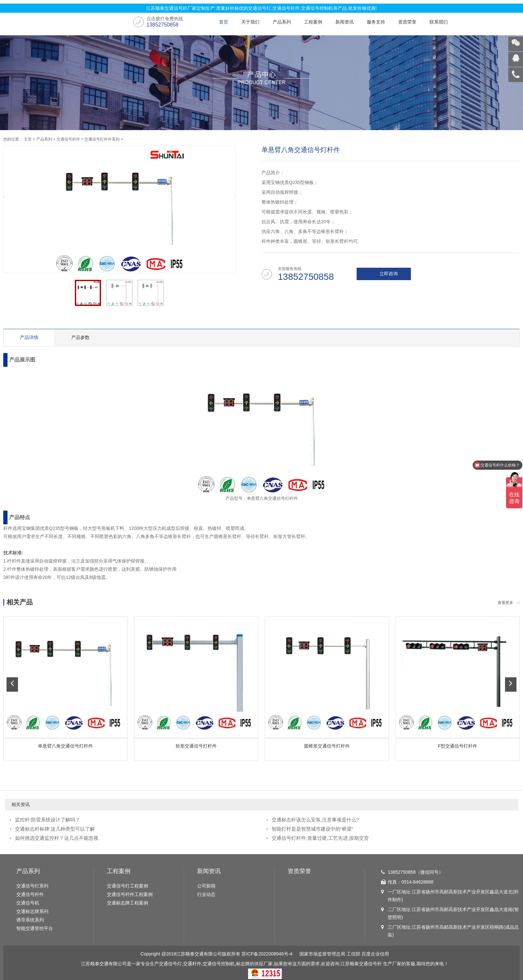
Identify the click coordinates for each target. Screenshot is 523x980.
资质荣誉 (407, 22)
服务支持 (376, 22)
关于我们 (250, 22)
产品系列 (282, 22)
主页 (28, 139)
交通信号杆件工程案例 (130, 894)
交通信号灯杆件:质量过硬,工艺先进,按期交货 (320, 838)
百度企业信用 (375, 954)
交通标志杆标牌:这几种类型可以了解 (55, 829)
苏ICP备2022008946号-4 (267, 954)
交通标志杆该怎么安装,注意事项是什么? (315, 820)
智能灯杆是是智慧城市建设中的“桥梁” (312, 829)
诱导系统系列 (30, 920)
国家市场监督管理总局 (322, 954)
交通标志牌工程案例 (127, 903)
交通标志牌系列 (32, 911)
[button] (12, 684)
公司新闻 (206, 886)
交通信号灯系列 (32, 886)
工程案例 (313, 22)
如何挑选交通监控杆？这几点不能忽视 (57, 838)
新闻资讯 (345, 22)
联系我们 (439, 22)
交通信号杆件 (68, 139)
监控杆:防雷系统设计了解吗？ (48, 820)
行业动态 (206, 894)
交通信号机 (28, 903)
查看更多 (505, 603)
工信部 (353, 954)
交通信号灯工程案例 (127, 886)
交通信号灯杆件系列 (102, 139)
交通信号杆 (370, 964)
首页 (224, 22)
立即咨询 (389, 274)
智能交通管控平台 (35, 928)
